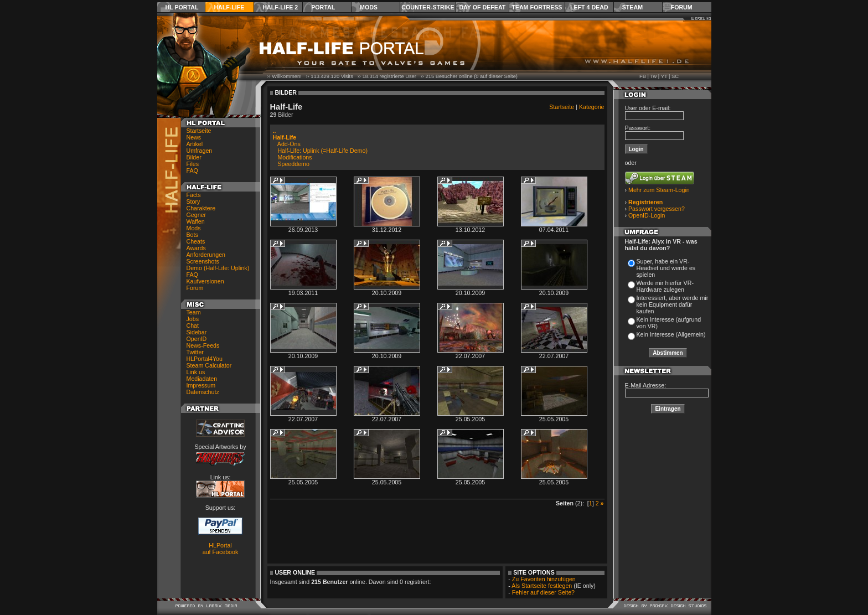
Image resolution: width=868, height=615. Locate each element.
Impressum (201, 385)
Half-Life (229, 7)
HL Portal (182, 7)
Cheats (196, 241)
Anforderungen (206, 255)
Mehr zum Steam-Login (659, 190)
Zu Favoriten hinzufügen (544, 579)
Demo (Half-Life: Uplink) (218, 268)
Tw (653, 76)
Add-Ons (289, 144)
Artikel (195, 144)
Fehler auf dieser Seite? (543, 592)
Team (194, 312)
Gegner (197, 215)
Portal (323, 7)
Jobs (193, 319)
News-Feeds (203, 345)
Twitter (195, 352)
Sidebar (197, 332)
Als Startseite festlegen (542, 586)
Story (193, 201)
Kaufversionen (205, 281)
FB (643, 76)
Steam (632, 7)
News (194, 137)
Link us (196, 372)
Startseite (199, 131)
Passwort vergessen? (657, 209)
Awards (196, 248)
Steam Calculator (209, 365)
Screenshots (203, 261)
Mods (369, 7)
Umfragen (200, 151)
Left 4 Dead (589, 7)
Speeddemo (293, 164)
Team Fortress (537, 7)
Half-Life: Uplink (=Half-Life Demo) (322, 151)
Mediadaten (202, 379)
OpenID (197, 339)
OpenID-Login (647, 215)
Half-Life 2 (280, 7)
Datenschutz (203, 392)
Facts (194, 195)
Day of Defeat (482, 7)
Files (193, 164)
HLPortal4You (205, 359)
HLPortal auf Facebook (221, 549)
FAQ (192, 170)
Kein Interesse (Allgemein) (671, 334)
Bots (192, 235)
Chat (193, 325)
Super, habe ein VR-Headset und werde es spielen (666, 268)
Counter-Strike (428, 7)
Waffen (196, 221)
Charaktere (201, 208)
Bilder (194, 157)
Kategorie (592, 107)
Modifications (294, 157)
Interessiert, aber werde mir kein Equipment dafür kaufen (673, 304)
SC (675, 76)
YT (664, 76)
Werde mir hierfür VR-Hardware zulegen (665, 286)
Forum (682, 7)
